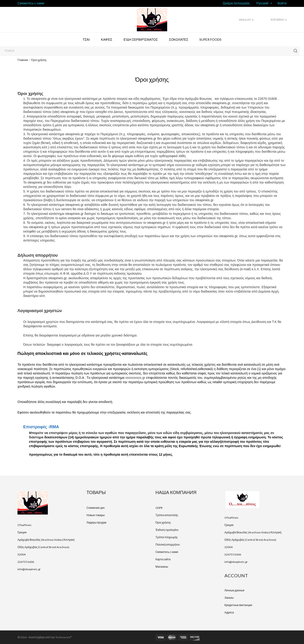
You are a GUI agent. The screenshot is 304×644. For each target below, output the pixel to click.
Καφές (107, 39)
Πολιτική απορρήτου (168, 545)
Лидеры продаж (96, 522)
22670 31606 (26, 562)
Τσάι (86, 39)
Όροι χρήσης (163, 522)
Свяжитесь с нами (31, 3)
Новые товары (96, 515)
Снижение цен (96, 508)
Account (236, 575)
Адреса (229, 612)
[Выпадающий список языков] (264, 4)
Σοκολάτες (179, 39)
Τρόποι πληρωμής (167, 537)
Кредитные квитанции (238, 605)
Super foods (210, 39)
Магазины (162, 567)
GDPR (159, 508)
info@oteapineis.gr (29, 569)
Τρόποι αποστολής (167, 515)
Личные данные (234, 590)
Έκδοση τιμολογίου (167, 530)
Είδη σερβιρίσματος (141, 39)
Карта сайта (163, 559)
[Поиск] (150, 51)
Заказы (229, 598)
